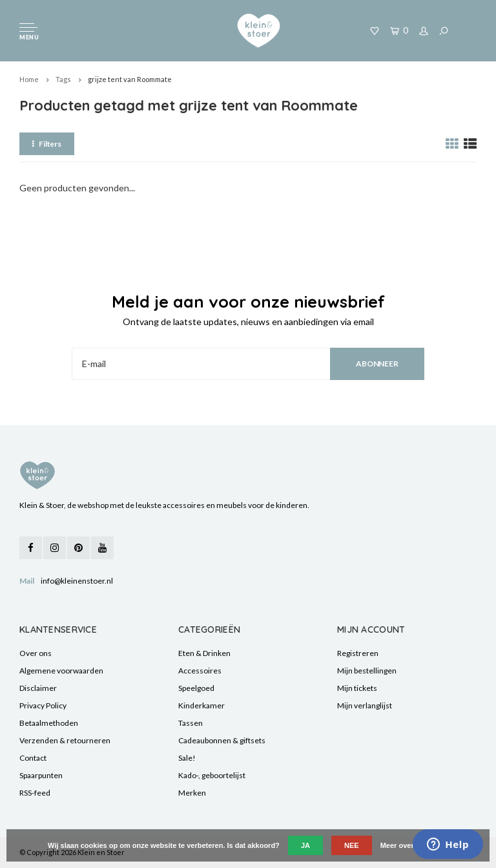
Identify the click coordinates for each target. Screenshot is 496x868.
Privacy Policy (43, 705)
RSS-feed (35, 793)
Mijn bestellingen (367, 671)
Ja (305, 845)
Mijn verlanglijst (365, 705)
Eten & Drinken (204, 653)
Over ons (36, 653)
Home (29, 79)
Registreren (358, 653)
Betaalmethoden (49, 723)
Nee (352, 845)
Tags (63, 79)
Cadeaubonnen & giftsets (222, 740)
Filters (47, 144)
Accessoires (200, 671)
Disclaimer (38, 688)
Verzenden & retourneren (65, 740)
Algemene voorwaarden (61, 671)
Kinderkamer (201, 705)
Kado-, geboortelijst (212, 775)
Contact (33, 758)
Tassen (191, 723)
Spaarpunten (41, 775)
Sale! (187, 758)
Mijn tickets (357, 688)
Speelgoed (196, 688)
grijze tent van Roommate (130, 79)
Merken (192, 793)
